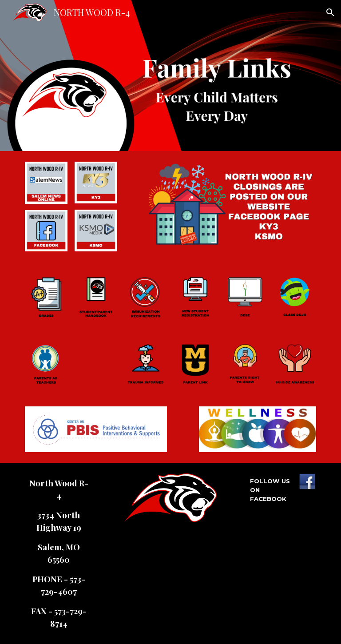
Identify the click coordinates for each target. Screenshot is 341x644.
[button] (330, 12)
